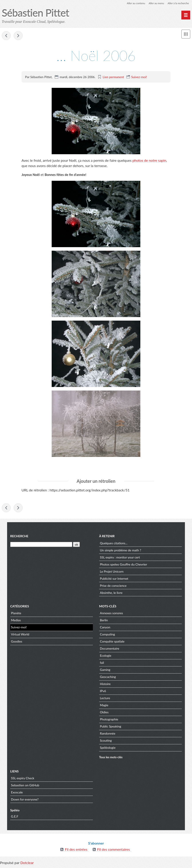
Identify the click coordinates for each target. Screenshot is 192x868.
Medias (16, 621)
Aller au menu (155, 3)
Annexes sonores (112, 614)
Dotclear (27, 863)
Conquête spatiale (112, 642)
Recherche (19, 537)
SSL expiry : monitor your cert (120, 558)
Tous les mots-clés (111, 758)
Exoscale (17, 793)
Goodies (17, 642)
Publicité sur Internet (114, 579)
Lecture (105, 699)
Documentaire (110, 649)
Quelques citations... (114, 544)
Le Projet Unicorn (112, 572)
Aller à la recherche (178, 3)
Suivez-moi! (139, 77)
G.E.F (15, 817)
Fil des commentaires (114, 850)
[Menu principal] (186, 15)
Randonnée (108, 734)
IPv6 (103, 692)
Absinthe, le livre (111, 593)
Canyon (105, 628)
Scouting (106, 741)
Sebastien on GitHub (25, 786)
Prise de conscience (113, 586)
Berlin (104, 621)
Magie (104, 706)
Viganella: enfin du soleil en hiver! (6, 36)
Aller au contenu (134, 3)
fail (102, 663)
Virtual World (20, 635)
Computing (108, 635)
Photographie (109, 720)
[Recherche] (41, 545)
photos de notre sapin (149, 160)
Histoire (105, 685)
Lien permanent (113, 77)
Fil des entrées (76, 850)
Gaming (105, 671)
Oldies (104, 713)
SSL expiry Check (23, 779)
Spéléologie (108, 748)
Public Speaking (111, 727)
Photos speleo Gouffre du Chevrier (124, 565)
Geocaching (108, 678)
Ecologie (106, 656)
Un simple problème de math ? (121, 551)
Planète (16, 614)
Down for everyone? (25, 800)
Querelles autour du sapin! (18, 36)
